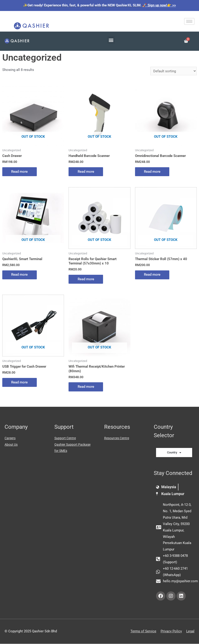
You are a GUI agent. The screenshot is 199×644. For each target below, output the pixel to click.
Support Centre (66, 438)
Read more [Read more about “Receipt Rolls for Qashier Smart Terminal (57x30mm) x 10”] (86, 279)
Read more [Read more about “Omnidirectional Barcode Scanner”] (152, 172)
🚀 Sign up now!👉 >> (159, 5)
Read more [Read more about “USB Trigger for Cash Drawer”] (20, 382)
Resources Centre (118, 438)
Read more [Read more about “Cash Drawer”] (20, 172)
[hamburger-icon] (189, 21)
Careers (11, 438)
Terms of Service (143, 631)
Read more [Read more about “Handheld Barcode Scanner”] (86, 172)
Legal (190, 631)
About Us (12, 445)
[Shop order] (174, 71)
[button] (111, 40)
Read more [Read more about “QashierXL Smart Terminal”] (20, 275)
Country (174, 453)
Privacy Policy (171, 631)
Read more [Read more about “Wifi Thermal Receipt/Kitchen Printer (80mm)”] (86, 387)
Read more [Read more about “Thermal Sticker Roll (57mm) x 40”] (152, 275)
